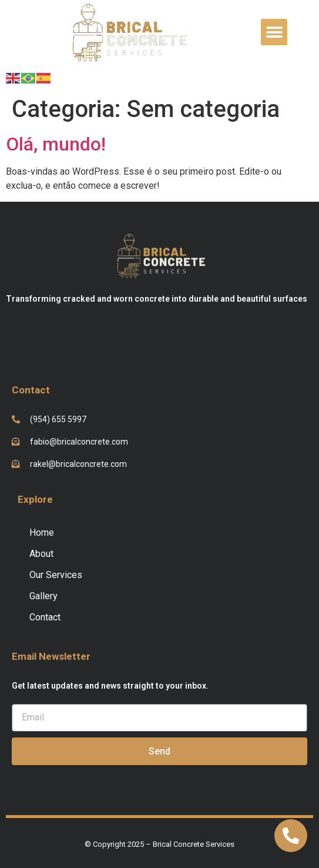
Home (42, 533)
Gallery (43, 596)
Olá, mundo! (56, 144)
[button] (274, 32)
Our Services (56, 575)
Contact (45, 617)
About (41, 554)
